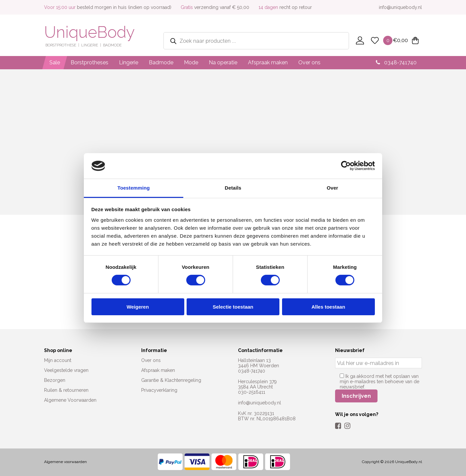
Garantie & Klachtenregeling (171, 380)
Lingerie (129, 62)
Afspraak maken (268, 62)
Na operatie (223, 62)
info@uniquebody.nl (400, 7)
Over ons (309, 62)
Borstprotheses (89, 62)
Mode (191, 62)
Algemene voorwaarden (65, 462)
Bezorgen (55, 380)
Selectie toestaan (233, 307)
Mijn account (58, 360)
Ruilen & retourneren (66, 390)
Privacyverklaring (159, 390)
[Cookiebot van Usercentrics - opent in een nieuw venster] (346, 166)
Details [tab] (233, 188)
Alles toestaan (328, 307)
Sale (55, 62)
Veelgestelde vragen (66, 370)
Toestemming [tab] (134, 188)
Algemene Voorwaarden (70, 400)
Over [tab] (333, 188)
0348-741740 (396, 62)
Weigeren (138, 307)
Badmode (161, 62)
